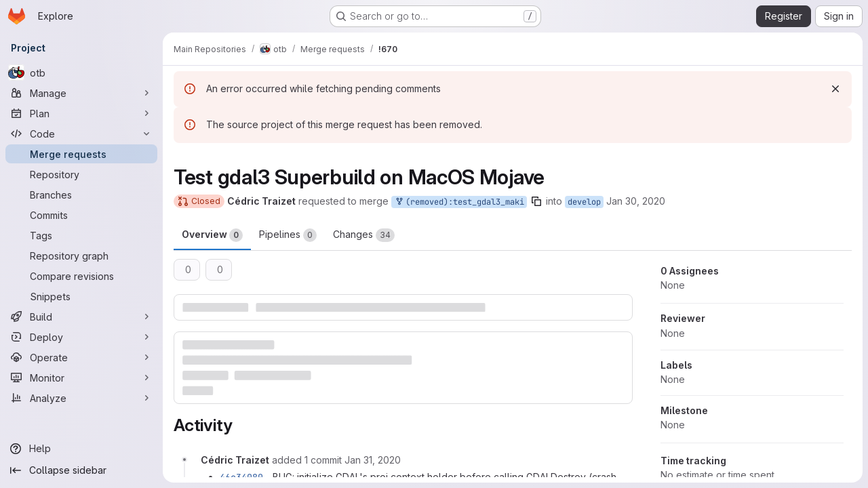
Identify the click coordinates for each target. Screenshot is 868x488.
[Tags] (81, 235)
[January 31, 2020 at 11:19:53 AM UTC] (373, 460)
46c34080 (241, 477)
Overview (212, 235)
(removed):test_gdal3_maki (459, 202)
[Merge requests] (81, 154)
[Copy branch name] (536, 201)
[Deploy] (81, 337)
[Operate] (81, 357)
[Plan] (81, 113)
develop (584, 202)
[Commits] (81, 215)
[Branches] (81, 195)
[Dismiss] (835, 89)
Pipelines (288, 235)
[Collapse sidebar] (81, 470)
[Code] (81, 134)
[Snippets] (81, 296)
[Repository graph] (81, 256)
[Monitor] (81, 378)
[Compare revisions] (81, 276)
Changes (364, 235)
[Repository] (81, 174)
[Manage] (81, 93)
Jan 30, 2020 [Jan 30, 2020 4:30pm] (636, 201)
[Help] (81, 449)
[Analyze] (81, 398)
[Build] (81, 317)
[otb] (81, 73)
